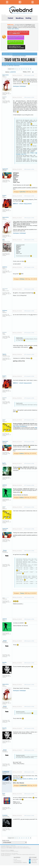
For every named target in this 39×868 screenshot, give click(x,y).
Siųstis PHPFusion (16, 38)
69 (28, 69)
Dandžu (5, 665)
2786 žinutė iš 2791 (29, 709)
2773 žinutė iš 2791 (29, 398)
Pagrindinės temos (20, 865)
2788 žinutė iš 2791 (29, 753)
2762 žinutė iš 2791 (29, 97)
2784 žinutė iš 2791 (29, 666)
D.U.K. (16, 862)
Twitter (34, 864)
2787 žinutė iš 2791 (29, 731)
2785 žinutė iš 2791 (29, 687)
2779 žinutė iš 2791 (29, 529)
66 (22, 69)
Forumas (4, 66)
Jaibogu (5, 485)
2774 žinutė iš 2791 (29, 420)
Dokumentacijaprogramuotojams (16, 47)
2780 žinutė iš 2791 (29, 551)
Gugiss (4, 196)
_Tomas (5, 550)
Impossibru (6, 75)
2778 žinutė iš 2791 (29, 507)
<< (16, 69)
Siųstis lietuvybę (16, 42)
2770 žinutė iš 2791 (29, 333)
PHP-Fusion (9, 850)
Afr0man (5, 267)
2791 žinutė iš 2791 (29, 818)
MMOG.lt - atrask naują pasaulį (22, 204)
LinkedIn (34, 865)
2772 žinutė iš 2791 (29, 376)
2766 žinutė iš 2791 (29, 240)
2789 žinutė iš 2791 (29, 775)
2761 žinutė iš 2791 (29, 75)
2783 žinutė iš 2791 (29, 644)
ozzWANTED (13, 72)
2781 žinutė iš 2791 (29, 600)
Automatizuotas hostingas (19, 56)
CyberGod (5, 169)
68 (26, 69)
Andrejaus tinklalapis (19, 86)
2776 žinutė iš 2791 (29, 464)
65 (20, 69)
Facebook (34, 862)
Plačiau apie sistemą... (14, 29)
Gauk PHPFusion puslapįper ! (18, 33)
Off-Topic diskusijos (14, 66)
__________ (6, 600)
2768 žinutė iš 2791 (29, 289)
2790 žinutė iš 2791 (29, 797)
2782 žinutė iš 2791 (29, 622)
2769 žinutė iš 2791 (29, 311)
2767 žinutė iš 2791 (29, 267)
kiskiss (22, 453)
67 (24, 69)
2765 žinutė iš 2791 (29, 218)
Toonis (4, 354)
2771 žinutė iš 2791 (29, 355)
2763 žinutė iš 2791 (29, 169)
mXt (4, 239)
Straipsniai (18, 864)
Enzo (4, 796)
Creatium (5, 818)
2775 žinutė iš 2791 (29, 442)
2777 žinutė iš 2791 (29, 485)
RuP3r (4, 463)
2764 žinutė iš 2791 (29, 196)
